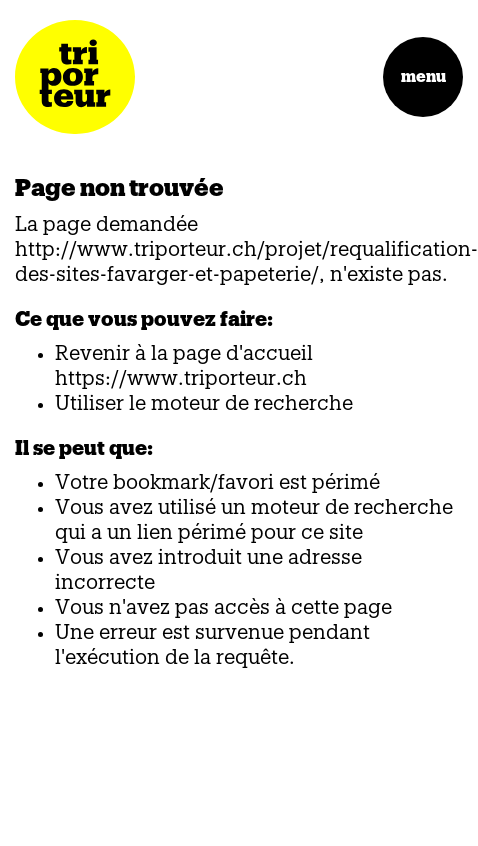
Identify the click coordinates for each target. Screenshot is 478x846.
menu (423, 77)
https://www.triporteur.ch (181, 379)
